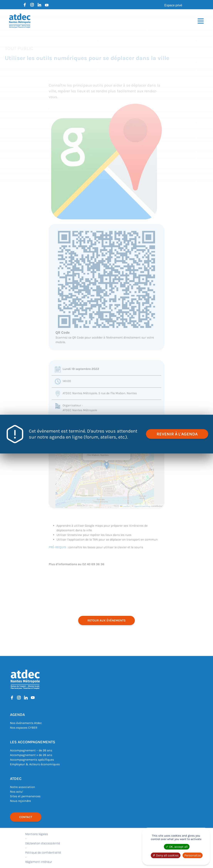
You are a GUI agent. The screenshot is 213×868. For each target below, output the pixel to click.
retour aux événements (106, 620)
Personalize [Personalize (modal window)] (193, 855)
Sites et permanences (25, 796)
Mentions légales (37, 834)
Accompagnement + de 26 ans (31, 755)
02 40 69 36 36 (93, 564)
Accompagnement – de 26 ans (31, 750)
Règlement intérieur (39, 862)
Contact (26, 817)
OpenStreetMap (142, 506)
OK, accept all (177, 847)
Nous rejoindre (20, 801)
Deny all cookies (166, 855)
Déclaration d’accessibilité (43, 843)
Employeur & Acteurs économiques (35, 764)
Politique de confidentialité (43, 852)
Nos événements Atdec (26, 723)
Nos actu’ (17, 792)
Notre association (23, 787)
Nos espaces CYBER (24, 728)
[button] (107, 465)
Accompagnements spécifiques (32, 760)
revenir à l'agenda (177, 434)
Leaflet (125, 506)
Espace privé (173, 5)
